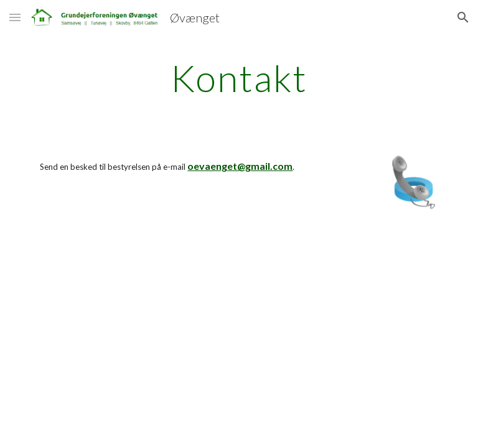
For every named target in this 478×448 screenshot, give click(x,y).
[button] (15, 17)
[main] (239, 78)
